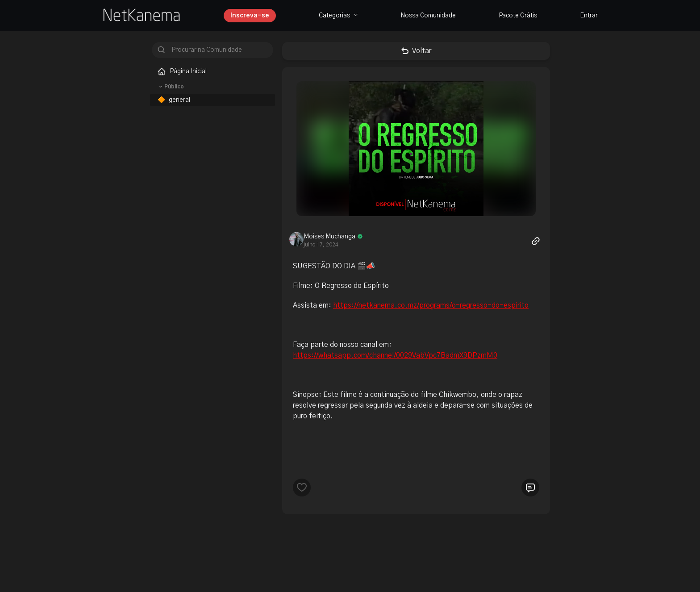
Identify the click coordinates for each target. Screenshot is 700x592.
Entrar (589, 16)
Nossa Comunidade (428, 16)
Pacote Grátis (518, 16)
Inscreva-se (250, 16)
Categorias (338, 16)
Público (171, 87)
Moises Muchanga (329, 237)
